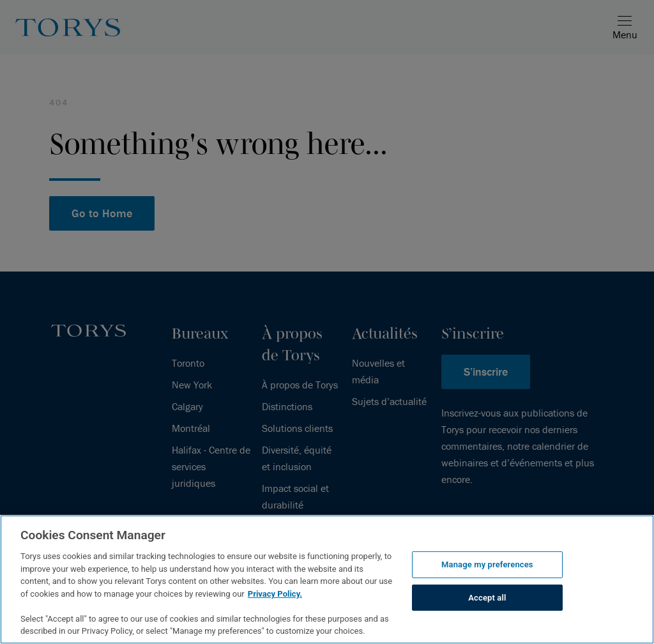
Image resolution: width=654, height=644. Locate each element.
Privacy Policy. (275, 594)
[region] (327, 579)
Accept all (487, 598)
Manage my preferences (487, 564)
